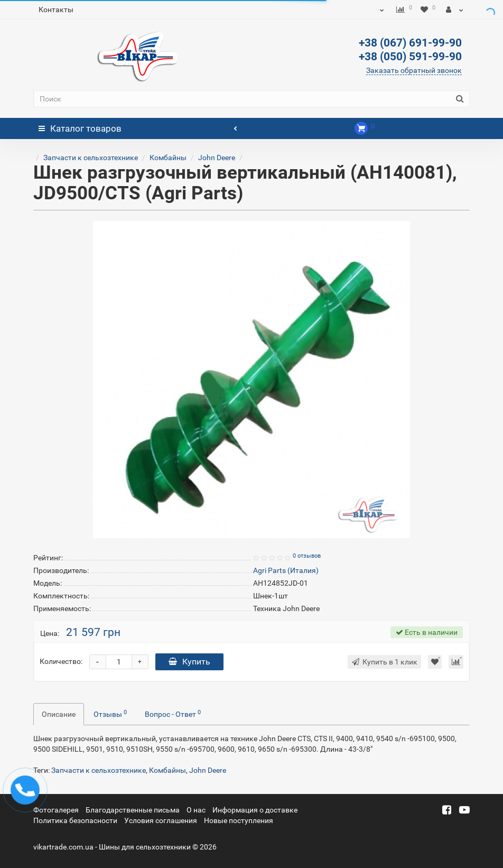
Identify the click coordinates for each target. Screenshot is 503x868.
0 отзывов (307, 556)
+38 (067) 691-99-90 (410, 43)
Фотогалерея (56, 810)
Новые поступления (239, 820)
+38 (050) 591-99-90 (410, 57)
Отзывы (110, 714)
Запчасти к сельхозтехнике (91, 158)
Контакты (56, 10)
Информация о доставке (255, 810)
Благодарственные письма (133, 810)
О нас (196, 810)
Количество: (61, 661)
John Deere (217, 158)
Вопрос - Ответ (173, 714)
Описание (59, 714)
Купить (189, 662)
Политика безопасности (75, 820)
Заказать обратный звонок (414, 70)
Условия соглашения (161, 820)
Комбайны (168, 158)
